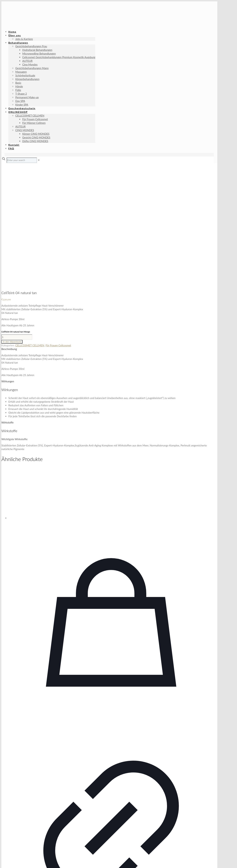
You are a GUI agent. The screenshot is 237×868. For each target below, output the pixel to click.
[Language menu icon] (3, 155)
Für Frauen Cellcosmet (58, 227)
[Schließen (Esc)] (13, 862)
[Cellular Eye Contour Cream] (111, 375)
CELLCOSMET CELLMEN (30, 227)
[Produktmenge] (17, 218)
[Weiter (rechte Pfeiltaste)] (6, 866)
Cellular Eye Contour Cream (111, 820)
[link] (39, 160)
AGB (17, 841)
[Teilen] (10, 862)
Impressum (8, 841)
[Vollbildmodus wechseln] (6, 862)
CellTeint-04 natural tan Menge (16, 213)
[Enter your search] (22, 160)
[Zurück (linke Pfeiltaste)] (3, 866)
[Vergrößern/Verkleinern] (3, 862)
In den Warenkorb (12, 223)
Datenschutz (28, 841)
